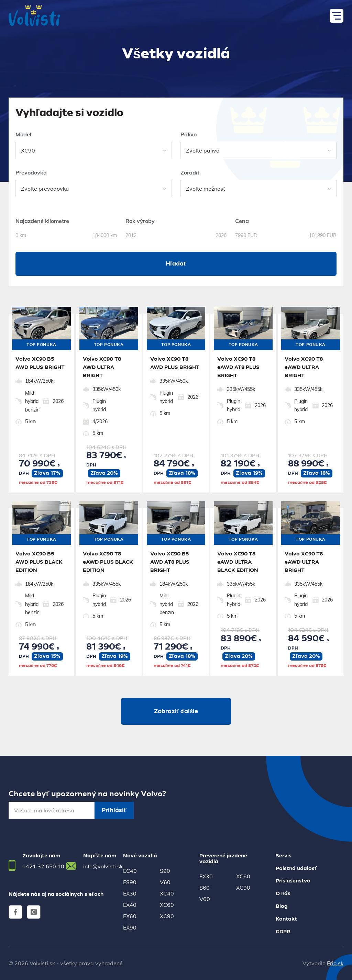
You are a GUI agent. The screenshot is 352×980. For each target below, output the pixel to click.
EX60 (130, 916)
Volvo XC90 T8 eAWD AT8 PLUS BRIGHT (238, 368)
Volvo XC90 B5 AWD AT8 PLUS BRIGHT (170, 562)
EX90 (130, 927)
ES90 (130, 882)
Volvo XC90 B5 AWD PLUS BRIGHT (40, 363)
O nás (283, 894)
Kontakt (286, 919)
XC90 (167, 916)
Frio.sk (335, 963)
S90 (165, 871)
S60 (205, 888)
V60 (165, 882)
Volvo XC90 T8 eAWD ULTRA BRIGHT (304, 368)
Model (23, 134)
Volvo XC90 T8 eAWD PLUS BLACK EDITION (108, 562)
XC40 (167, 893)
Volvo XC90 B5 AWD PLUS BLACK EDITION (39, 562)
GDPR (283, 932)
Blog (282, 906)
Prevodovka (31, 172)
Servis (284, 856)
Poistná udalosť (296, 869)
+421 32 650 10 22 (47, 866)
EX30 (130, 893)
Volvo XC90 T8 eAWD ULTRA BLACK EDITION (238, 562)
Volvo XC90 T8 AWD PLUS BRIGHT (175, 363)
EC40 (130, 871)
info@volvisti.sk (103, 866)
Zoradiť (190, 172)
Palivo (189, 134)
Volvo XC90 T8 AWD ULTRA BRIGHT (102, 368)
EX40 (130, 905)
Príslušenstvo (293, 881)
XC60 (167, 905)
